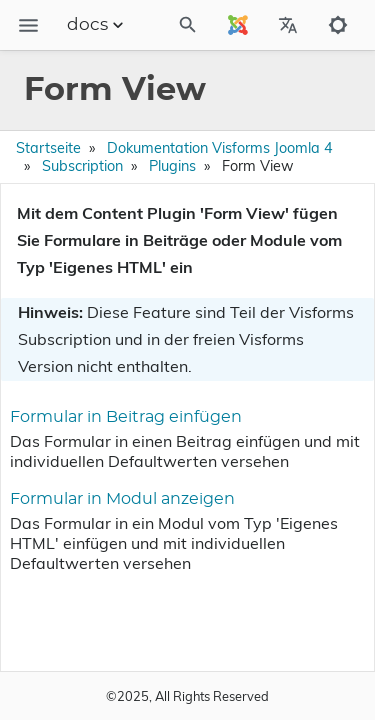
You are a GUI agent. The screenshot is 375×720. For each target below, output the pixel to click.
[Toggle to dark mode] (338, 25)
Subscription (82, 166)
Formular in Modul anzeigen (122, 499)
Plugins (172, 166)
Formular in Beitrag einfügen (126, 417)
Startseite (48, 148)
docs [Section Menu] (97, 25)
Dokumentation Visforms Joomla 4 (220, 148)
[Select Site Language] (238, 25)
